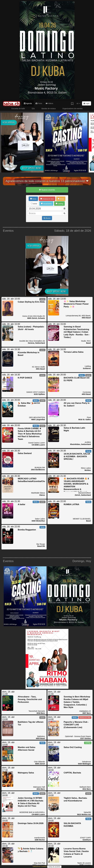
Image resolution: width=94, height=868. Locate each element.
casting (59, 204)
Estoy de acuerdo (54, 867)
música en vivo (47, 199)
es (78, 103)
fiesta (33, 199)
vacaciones (46, 204)
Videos (49, 103)
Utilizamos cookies (40, 866)
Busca (47, 218)
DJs (33, 109)
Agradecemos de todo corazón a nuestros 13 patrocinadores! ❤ (47, 181)
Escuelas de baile (18, 109)
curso (34, 204)
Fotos (39, 103)
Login (87, 103)
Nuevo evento (47, 190)
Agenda (28, 103)
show (61, 199)
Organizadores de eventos (72, 109)
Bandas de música (49, 109)
